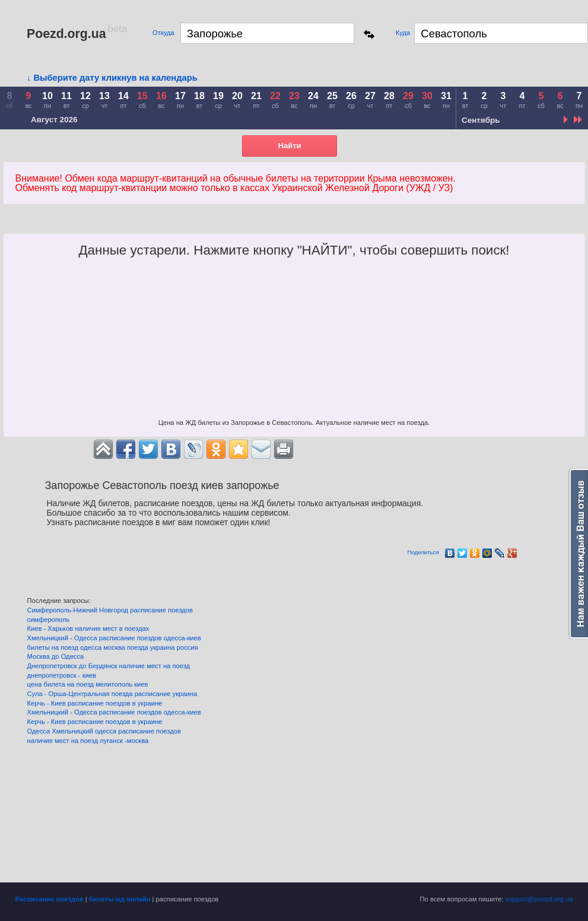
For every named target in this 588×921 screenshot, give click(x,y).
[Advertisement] (294, 341)
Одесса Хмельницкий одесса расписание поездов (104, 731)
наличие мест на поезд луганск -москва (88, 741)
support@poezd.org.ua (539, 899)
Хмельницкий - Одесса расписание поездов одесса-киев (114, 638)
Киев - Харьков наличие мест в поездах (88, 628)
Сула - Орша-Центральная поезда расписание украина (112, 694)
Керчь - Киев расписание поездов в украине (95, 703)
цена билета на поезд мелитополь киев (88, 684)
